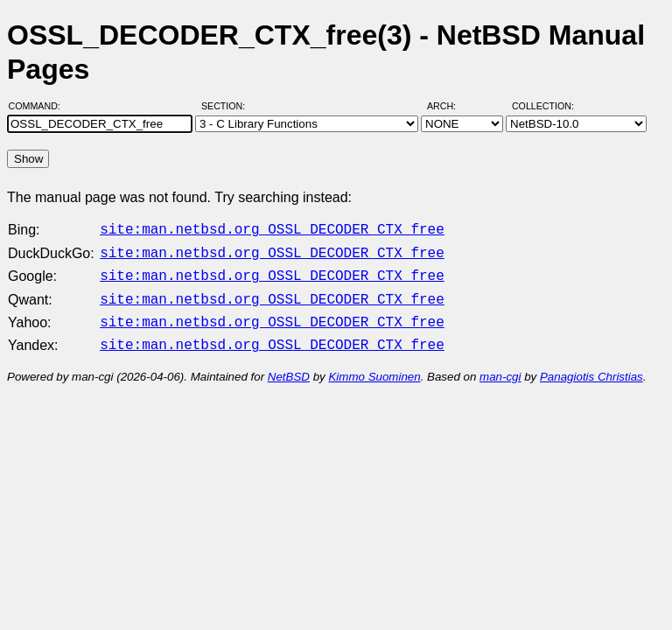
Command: (40, 106)
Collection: (543, 106)
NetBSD (289, 366)
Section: (227, 106)
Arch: (449, 106)
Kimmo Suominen (374, 366)
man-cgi (500, 366)
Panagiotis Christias (591, 366)
